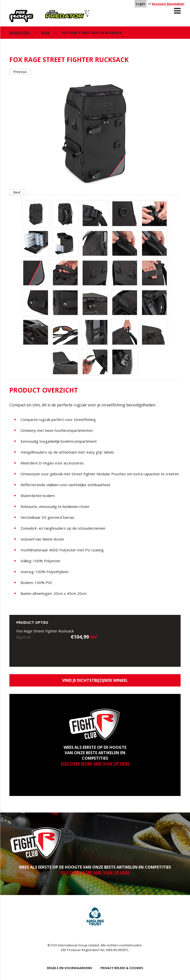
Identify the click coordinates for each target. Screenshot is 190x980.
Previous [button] (20, 72)
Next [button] (17, 192)
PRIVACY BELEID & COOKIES (122, 968)
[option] (95, 132)
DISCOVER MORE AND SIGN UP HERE (95, 764)
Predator (54, 13)
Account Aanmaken (168, 4)
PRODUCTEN (19, 33)
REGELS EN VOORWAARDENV (70, 968)
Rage (14, 13)
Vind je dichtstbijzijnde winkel (95, 680)
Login (141, 4)
